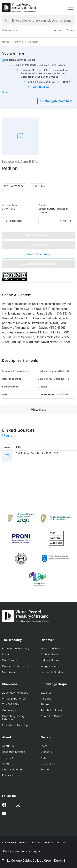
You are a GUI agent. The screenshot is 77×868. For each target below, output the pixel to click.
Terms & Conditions (30, 843)
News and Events (52, 648)
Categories (10, 30)
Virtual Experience (14, 699)
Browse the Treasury (16, 648)
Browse (19, 42)
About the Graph (51, 716)
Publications (10, 775)
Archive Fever (49, 654)
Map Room (9, 672)
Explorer (46, 693)
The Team (9, 757)
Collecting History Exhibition (13, 718)
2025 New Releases (15, 693)
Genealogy (9, 710)
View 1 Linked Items (38, 254)
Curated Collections (15, 666)
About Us (8, 746)
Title (20, 447)
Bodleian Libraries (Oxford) (21, 60)
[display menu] (71, 8)
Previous (16, 221)
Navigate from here (59, 101)
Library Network (12, 769)
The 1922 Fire (11, 704)
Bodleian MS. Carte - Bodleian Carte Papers (39, 65)
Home (6, 42)
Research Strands (14, 752)
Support (46, 769)
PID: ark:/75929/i (14, 186)
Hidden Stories (50, 660)
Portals (6, 654)
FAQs (44, 746)
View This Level (41, 87)
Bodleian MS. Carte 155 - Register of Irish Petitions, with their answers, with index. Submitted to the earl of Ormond (44, 73)
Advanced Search (65, 30)
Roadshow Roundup (15, 725)
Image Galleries (51, 666)
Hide (5, 92)
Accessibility (9, 843)
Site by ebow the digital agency (22, 851)
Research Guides (52, 672)
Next (64, 221)
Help (44, 757)
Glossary (46, 752)
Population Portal (52, 710)
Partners (7, 763)
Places (45, 704)
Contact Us (48, 763)
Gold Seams (10, 660)
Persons (46, 699)
